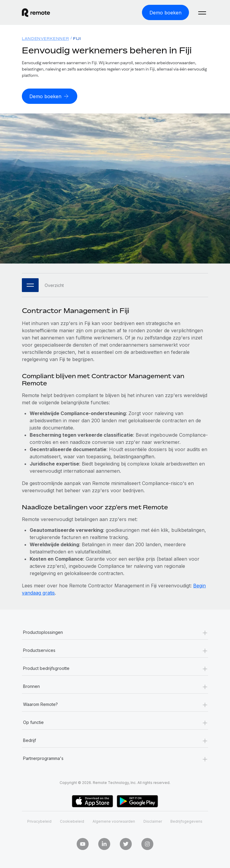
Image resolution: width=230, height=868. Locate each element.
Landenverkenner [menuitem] (45, 39)
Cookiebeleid (72, 821)
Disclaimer (153, 821)
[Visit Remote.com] (36, 13)
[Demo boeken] (165, 12)
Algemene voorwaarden (114, 821)
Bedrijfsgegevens (186, 821)
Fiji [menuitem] (77, 39)
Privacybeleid (39, 821)
